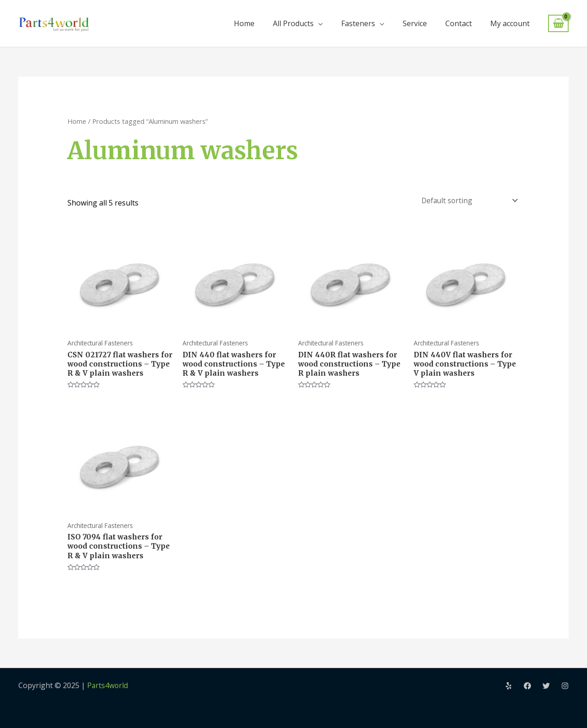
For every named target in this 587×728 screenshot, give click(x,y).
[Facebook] (527, 686)
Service (415, 23)
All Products (293, 23)
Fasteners (358, 23)
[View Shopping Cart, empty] (558, 24)
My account (510, 23)
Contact (459, 23)
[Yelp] (509, 686)
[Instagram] (565, 686)
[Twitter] (546, 686)
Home (244, 23)
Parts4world (108, 685)
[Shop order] (467, 199)
